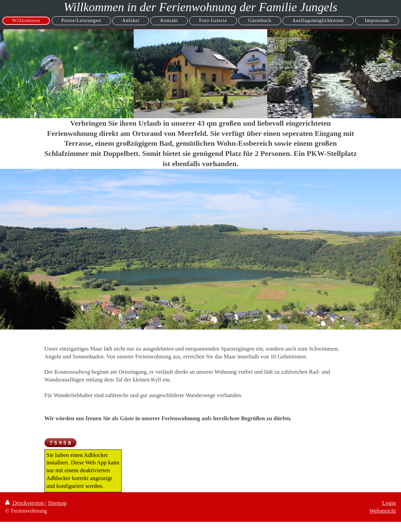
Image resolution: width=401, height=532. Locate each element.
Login (389, 503)
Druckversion (25, 503)
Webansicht (383, 511)
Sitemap (57, 503)
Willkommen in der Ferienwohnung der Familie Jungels (201, 7)
